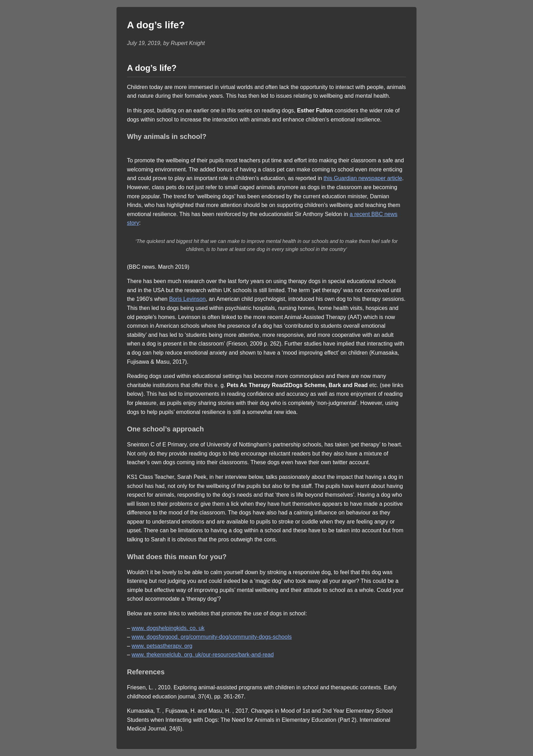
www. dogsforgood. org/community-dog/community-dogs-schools (212, 637)
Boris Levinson (187, 299)
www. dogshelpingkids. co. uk (168, 628)
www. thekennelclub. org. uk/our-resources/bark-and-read (202, 655)
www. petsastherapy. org (162, 646)
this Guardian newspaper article (363, 178)
